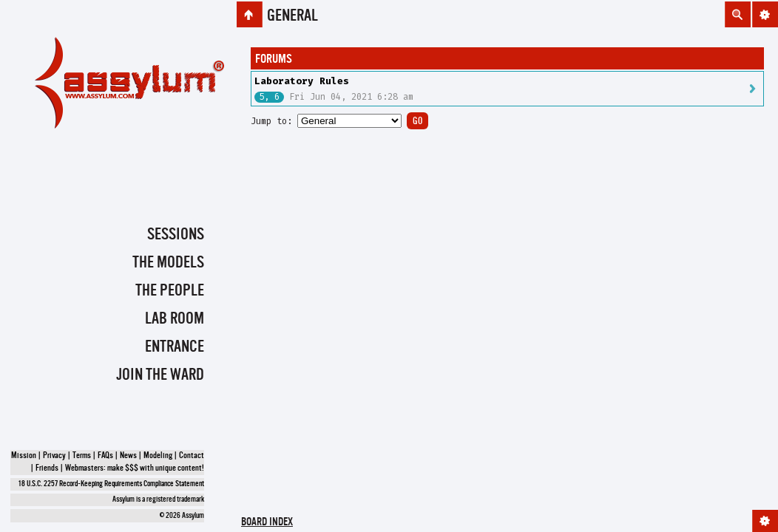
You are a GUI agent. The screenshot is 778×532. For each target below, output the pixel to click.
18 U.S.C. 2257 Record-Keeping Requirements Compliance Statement (111, 484)
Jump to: (271, 121)
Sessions (176, 235)
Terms (82, 456)
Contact (192, 456)
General (292, 16)
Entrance (175, 347)
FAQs (105, 456)
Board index (267, 523)
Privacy (54, 456)
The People (170, 291)
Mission (24, 456)
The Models (168, 263)
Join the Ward (160, 375)
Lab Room (175, 319)
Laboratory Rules (302, 81)
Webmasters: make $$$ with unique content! (135, 468)
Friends (47, 468)
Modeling (158, 456)
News (128, 456)
